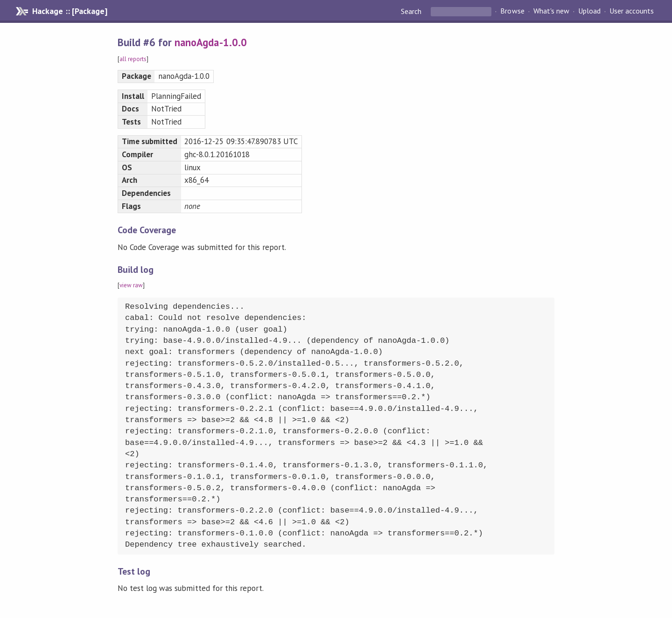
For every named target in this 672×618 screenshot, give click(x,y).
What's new (551, 11)
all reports (133, 59)
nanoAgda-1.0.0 (210, 42)
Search (412, 11)
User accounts (632, 11)
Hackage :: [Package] (70, 11)
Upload (589, 11)
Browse (512, 11)
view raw (131, 285)
